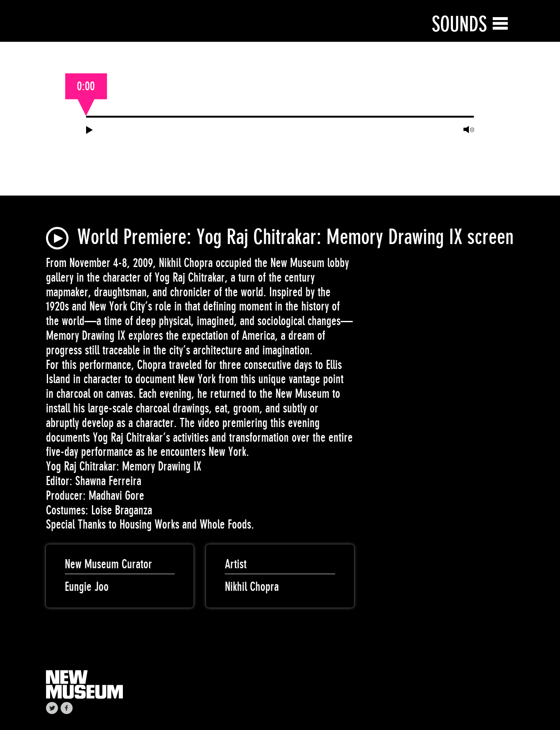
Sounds (459, 24)
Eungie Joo (87, 587)
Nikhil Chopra (252, 587)
